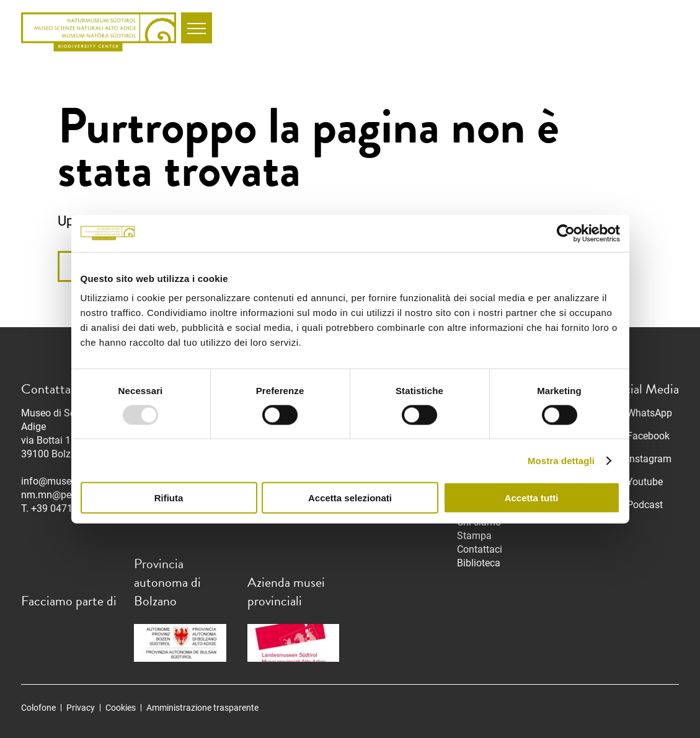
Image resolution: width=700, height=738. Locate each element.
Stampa (474, 536)
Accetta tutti (532, 498)
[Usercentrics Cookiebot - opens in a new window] (566, 233)
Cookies (121, 708)
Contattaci (480, 549)
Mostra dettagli (561, 460)
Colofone (38, 708)
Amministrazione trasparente (202, 708)
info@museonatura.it (67, 481)
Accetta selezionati (350, 498)
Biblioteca (479, 563)
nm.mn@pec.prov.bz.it (70, 495)
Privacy (81, 708)
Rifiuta (169, 498)
